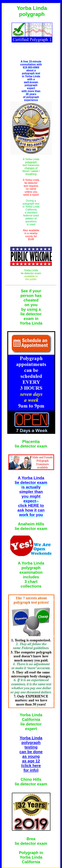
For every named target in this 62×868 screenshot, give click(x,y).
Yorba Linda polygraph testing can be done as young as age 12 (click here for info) (31, 754)
